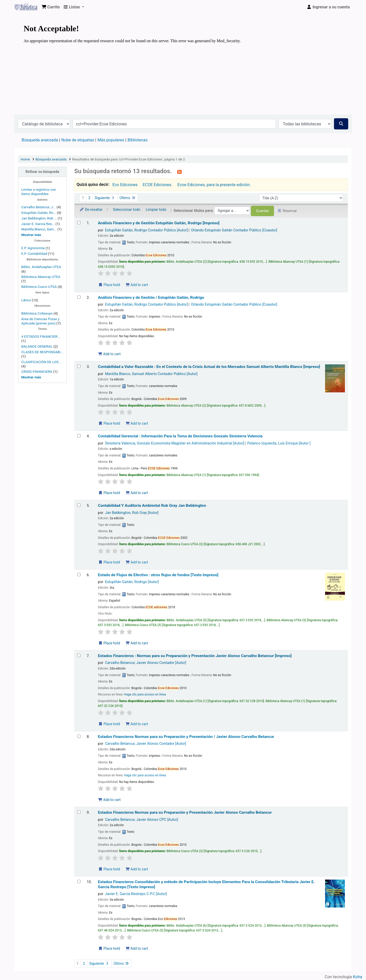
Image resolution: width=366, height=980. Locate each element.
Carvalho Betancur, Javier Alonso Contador (146, 663)
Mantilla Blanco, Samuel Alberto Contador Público (151, 374)
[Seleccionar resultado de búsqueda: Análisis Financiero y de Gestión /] (79, 297)
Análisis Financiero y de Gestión (159, 223)
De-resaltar (91, 210)
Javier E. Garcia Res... (38, 224)
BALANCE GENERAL (37, 346)
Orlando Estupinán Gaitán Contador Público (234, 230)
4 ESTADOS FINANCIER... (41, 336)
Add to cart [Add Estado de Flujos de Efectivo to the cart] (137, 643)
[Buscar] (341, 124)
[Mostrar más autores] (31, 235)
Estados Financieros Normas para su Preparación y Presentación (185, 812)
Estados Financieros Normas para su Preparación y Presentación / (186, 737)
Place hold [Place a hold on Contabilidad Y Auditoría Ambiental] (109, 562)
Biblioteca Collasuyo (37, 313)
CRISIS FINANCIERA (37, 372)
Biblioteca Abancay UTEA (41, 277)
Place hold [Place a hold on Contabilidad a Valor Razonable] (109, 423)
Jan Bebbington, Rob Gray (132, 513)
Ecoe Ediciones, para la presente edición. (214, 185)
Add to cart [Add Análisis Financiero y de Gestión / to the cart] (109, 354)
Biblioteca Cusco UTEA (39, 287)
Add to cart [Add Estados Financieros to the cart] (137, 724)
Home (25, 159)
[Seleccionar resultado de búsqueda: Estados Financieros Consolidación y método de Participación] (79, 881)
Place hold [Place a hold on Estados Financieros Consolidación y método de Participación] (109, 948)
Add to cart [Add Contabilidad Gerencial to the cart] (137, 493)
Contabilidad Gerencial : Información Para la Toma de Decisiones (180, 436)
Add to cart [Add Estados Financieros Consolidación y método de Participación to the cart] (137, 948)
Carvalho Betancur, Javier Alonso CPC (141, 820)
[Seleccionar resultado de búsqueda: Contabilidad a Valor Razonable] (79, 366)
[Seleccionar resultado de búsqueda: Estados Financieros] (79, 655)
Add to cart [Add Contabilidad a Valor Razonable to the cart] (137, 423)
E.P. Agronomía (33, 248)
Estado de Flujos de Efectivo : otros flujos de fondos (158, 575)
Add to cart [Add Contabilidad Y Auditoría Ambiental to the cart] (137, 562)
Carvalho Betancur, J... (39, 207)
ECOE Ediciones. (157, 185)
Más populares (111, 140)
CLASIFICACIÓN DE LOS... (41, 362)
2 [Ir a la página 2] (89, 198)
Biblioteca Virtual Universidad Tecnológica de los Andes (27, 7)
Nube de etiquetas (78, 140)
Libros (26, 300)
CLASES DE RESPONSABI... (42, 352)
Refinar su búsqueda (42, 172)
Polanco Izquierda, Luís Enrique (279, 443)
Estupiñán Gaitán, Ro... (39, 213)
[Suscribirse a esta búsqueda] (179, 172)
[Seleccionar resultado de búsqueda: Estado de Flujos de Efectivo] (79, 575)
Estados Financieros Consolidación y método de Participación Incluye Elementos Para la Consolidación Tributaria (206, 884)
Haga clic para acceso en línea (145, 694)
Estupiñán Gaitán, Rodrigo (132, 582)
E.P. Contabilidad (34, 254)
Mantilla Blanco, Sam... (39, 229)
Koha (358, 977)
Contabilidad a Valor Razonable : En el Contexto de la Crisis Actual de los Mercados (209, 367)
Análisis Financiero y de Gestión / (151, 298)
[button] (51, 7)
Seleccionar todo (127, 210)
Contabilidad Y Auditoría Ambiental (152, 506)
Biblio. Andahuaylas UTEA (41, 267)
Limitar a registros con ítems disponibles (39, 192)
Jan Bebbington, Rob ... (39, 218)
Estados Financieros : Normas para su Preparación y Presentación (195, 656)
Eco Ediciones (125, 185)
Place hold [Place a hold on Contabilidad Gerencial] (109, 493)
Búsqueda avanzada (40, 140)
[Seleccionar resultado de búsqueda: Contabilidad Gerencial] (79, 436)
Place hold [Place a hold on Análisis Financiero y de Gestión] (109, 285)
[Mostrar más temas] (31, 377)
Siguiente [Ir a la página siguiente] (105, 198)
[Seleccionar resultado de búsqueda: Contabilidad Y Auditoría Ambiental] (79, 505)
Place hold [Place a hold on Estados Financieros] (109, 724)
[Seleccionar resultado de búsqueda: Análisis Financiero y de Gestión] (79, 223)
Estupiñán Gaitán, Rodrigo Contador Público (146, 230)
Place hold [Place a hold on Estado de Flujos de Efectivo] (109, 643)
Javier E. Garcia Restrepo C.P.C (136, 894)
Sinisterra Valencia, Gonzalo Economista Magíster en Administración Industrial (174, 443)
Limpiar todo (156, 210)
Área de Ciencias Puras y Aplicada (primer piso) (40, 321)
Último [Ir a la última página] (128, 198)
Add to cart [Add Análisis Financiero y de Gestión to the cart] (137, 285)
